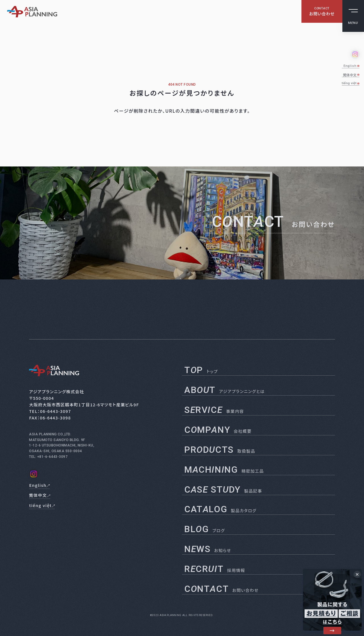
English (350, 66)
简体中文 (350, 75)
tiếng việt (349, 83)
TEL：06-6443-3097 (50, 411)
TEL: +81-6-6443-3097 (48, 457)
